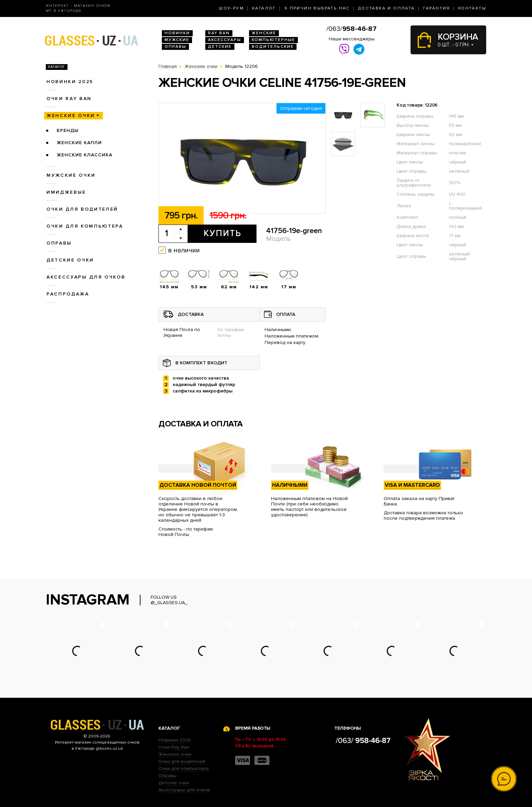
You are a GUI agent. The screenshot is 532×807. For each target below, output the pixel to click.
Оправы (175, 47)
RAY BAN (219, 33)
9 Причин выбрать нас (317, 8)
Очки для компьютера (85, 226)
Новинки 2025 (70, 82)
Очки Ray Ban (174, 747)
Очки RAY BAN (69, 99)
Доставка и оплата (386, 8)
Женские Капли (79, 143)
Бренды (68, 130)
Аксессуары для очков (86, 277)
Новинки (177, 33)
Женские (264, 33)
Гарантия (437, 8)
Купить (222, 233)
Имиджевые (66, 192)
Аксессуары (225, 40)
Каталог (264, 8)
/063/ (351, 29)
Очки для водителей (82, 209)
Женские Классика (84, 155)
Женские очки (71, 116)
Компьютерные (273, 40)
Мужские (177, 40)
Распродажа (68, 294)
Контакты (472, 8)
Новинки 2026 (175, 740)
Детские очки (70, 260)
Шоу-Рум (231, 8)
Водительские (273, 47)
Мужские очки (71, 175)
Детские (220, 47)
